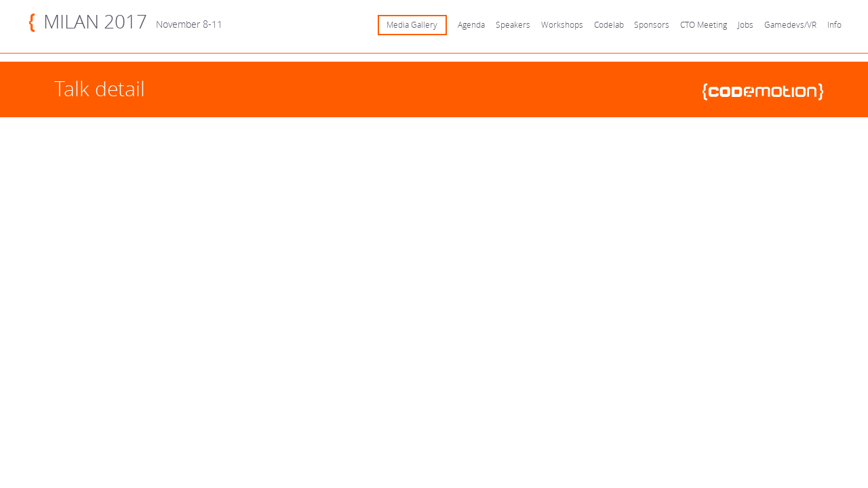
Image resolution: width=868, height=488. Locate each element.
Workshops (562, 25)
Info (834, 25)
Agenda (471, 25)
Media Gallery (412, 25)
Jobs (746, 25)
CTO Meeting (704, 25)
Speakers (513, 25)
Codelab (609, 25)
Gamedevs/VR (790, 25)
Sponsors (652, 25)
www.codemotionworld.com (768, 92)
